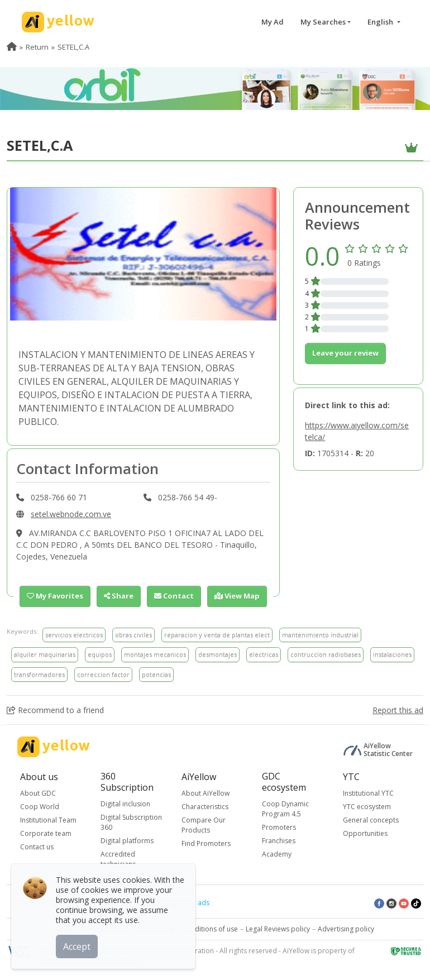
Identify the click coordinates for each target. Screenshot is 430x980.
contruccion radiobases (326, 654)
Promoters (279, 827)
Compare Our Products (204, 825)
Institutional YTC (368, 793)
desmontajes (218, 654)
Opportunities (365, 833)
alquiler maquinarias (45, 654)
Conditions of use (210, 929)
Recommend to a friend (55, 710)
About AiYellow (206, 793)
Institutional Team (48, 820)
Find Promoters (206, 843)
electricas (264, 654)
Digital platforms (127, 841)
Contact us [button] (37, 847)
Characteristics (205, 807)
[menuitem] (12, 47)
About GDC (38, 793)
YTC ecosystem (367, 807)
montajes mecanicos (155, 654)
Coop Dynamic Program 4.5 (285, 809)
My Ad (273, 22)
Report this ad (398, 710)
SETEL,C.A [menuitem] (73, 47)
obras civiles (133, 635)
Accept (77, 946)
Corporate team (46, 833)
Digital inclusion (125, 804)
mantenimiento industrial (320, 635)
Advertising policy (346, 929)
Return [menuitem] (37, 47)
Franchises (279, 841)
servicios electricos (74, 635)
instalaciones (392, 654)
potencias (156, 674)
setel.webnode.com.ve (71, 514)
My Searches (323, 22)
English (381, 22)
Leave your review (345, 353)
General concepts (371, 820)
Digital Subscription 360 (131, 822)
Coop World (40, 807)
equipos (100, 654)
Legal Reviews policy (278, 929)
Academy (277, 854)
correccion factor (103, 674)
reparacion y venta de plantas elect (217, 635)
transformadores (39, 674)
